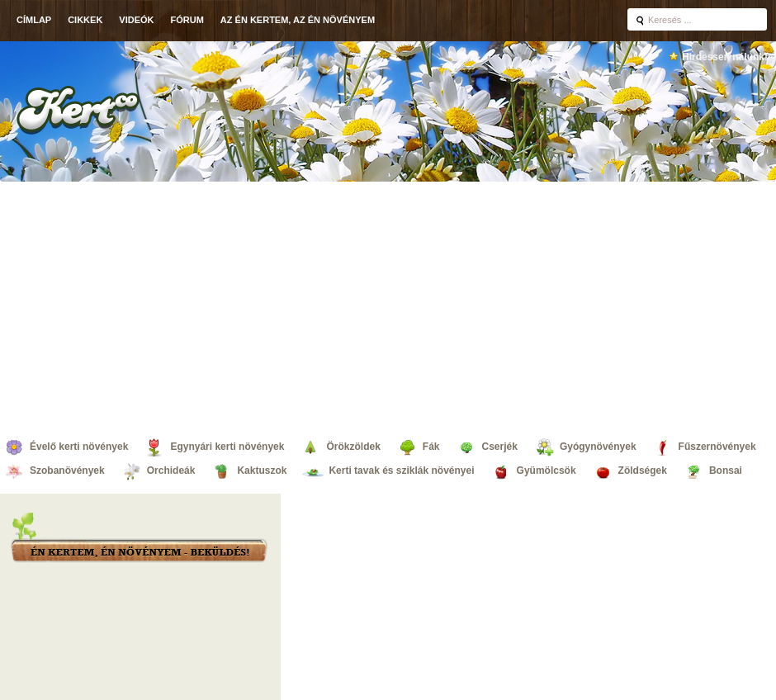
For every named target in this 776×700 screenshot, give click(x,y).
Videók (136, 20)
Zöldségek (643, 471)
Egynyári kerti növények (227, 447)
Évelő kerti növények (79, 447)
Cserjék (500, 447)
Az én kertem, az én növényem (298, 20)
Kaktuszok (262, 471)
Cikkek (85, 20)
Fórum (187, 20)
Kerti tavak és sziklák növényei (401, 471)
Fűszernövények (717, 447)
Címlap (34, 20)
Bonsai (726, 471)
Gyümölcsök (547, 471)
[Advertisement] (388, 305)
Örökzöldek (353, 447)
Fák (431, 447)
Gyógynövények (598, 447)
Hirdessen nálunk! (725, 57)
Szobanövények (67, 471)
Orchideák (171, 471)
